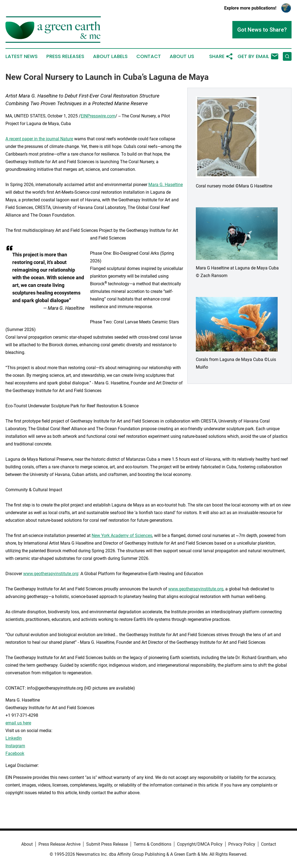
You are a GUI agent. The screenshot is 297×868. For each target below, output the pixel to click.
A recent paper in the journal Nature (39, 139)
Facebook (15, 753)
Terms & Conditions (152, 844)
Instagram (15, 746)
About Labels (110, 56)
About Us (182, 56)
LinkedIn (14, 738)
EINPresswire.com (98, 116)
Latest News (22, 56)
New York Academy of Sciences (122, 535)
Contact (149, 56)
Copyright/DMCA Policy (200, 844)
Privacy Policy (242, 844)
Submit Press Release (107, 844)
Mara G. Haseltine (166, 185)
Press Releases (65, 56)
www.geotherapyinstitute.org (51, 574)
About (27, 844)
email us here (18, 723)
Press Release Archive (59, 844)
